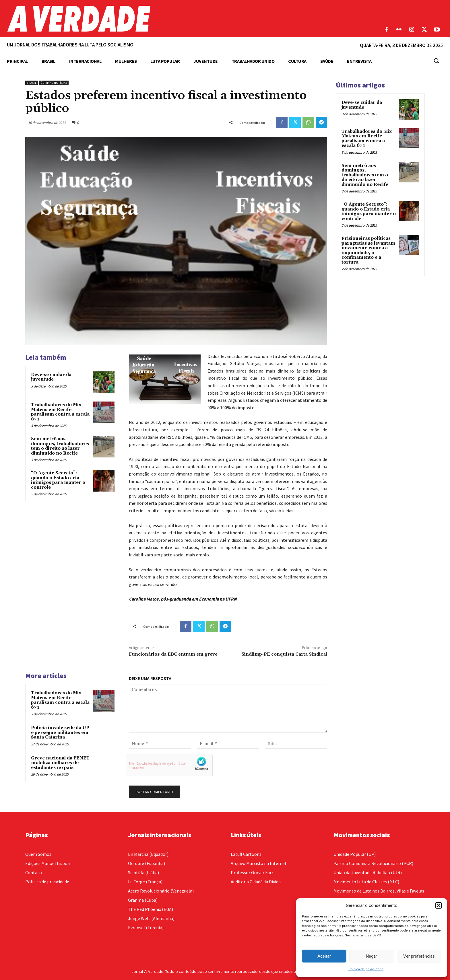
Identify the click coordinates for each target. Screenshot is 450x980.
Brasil (32, 83)
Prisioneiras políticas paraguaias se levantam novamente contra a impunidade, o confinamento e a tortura (368, 250)
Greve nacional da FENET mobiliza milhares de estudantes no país (60, 763)
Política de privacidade (366, 969)
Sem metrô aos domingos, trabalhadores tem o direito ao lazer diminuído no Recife (60, 446)
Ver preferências (419, 956)
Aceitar (324, 956)
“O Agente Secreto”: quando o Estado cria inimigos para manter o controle (58, 480)
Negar (372, 956)
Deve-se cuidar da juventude (51, 377)
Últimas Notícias (54, 83)
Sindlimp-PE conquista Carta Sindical (284, 654)
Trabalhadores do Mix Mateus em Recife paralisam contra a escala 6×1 (60, 412)
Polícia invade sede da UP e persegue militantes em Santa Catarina (60, 732)
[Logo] (169, 19)
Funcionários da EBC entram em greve (173, 654)
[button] (439, 905)
